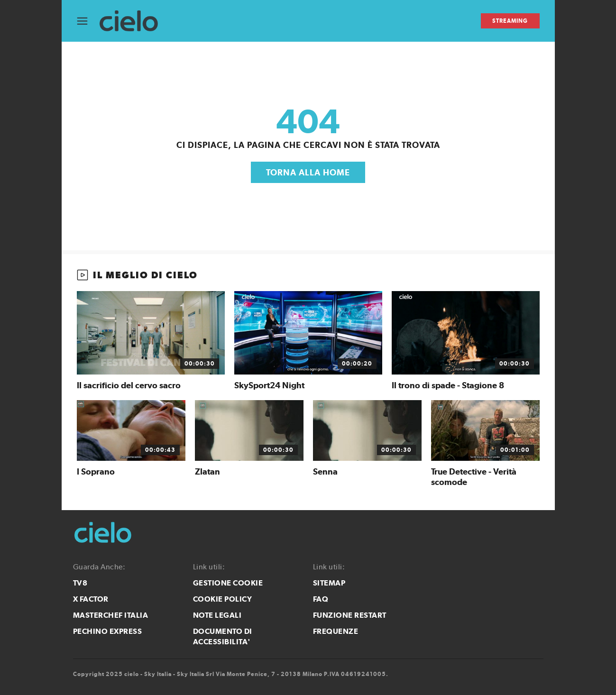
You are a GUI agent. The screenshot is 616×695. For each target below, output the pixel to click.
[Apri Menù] (88, 21)
